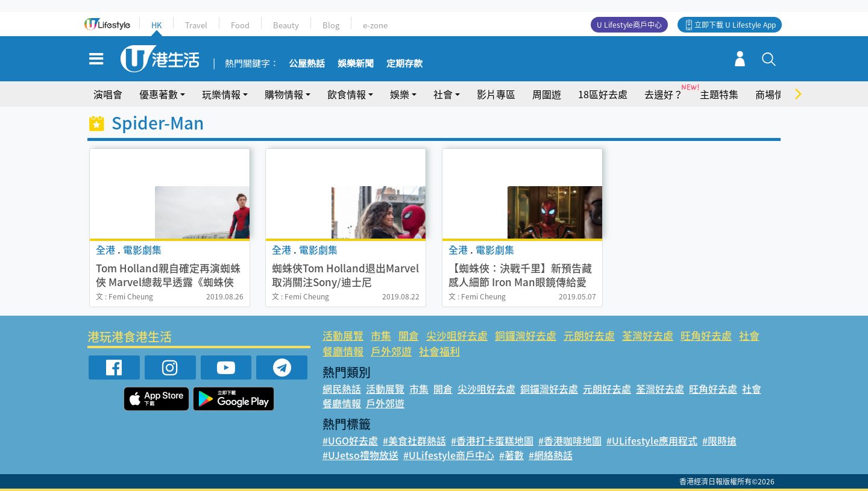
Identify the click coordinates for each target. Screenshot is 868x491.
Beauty (286, 25)
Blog (331, 25)
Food (240, 25)
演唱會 (108, 94)
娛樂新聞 (356, 64)
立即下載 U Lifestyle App (735, 25)
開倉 (409, 335)
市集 (381, 335)
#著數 (511, 455)
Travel (196, 25)
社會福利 (439, 351)
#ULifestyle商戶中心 (449, 455)
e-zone (375, 25)
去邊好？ (664, 94)
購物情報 (284, 94)
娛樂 (400, 94)
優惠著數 (159, 94)
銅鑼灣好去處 (526, 335)
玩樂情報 (221, 94)
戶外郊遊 (391, 351)
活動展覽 (343, 335)
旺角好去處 (706, 335)
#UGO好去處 (350, 440)
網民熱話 (342, 389)
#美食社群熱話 (414, 440)
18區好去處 (603, 94)
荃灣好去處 (648, 335)
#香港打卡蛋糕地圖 (492, 440)
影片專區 (496, 94)
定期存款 (404, 64)
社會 (443, 94)
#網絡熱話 (551, 455)
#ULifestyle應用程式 (652, 440)
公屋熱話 (307, 64)
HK (156, 25)
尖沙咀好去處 (457, 335)
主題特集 (719, 94)
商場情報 (775, 94)
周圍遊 (547, 94)
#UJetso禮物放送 (360, 455)
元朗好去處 (589, 335)
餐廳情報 (343, 351)
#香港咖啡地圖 (570, 440)
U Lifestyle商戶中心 (629, 25)
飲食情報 (347, 94)
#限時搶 (719, 440)
